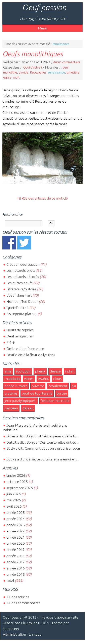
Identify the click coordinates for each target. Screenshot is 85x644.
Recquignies (38, 72)
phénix (40, 371)
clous (57, 379)
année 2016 (16, 568)
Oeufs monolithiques (33, 54)
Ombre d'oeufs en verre (25, 349)
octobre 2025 (17, 482)
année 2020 (16, 543)
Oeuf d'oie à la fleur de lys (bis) (31, 355)
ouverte (38, 386)
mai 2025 (14, 500)
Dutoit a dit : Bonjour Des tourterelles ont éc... (42, 442)
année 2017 (16, 562)
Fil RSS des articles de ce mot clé (43, 198)
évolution (23, 371)
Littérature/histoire (21, 289)
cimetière (73, 72)
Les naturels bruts (21, 270)
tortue (62, 393)
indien (70, 371)
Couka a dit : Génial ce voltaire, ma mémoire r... (42, 459)
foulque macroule (55, 401)
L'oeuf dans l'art (19, 295)
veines (29, 379)
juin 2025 (14, 494)
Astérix (43, 379)
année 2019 (16, 550)
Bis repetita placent (22, 314)
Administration (14, 634)
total (11, 581)
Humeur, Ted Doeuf (22, 301)
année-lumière (16, 386)
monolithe (10, 72)
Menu (43, 28)
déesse (55, 371)
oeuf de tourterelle (37, 393)
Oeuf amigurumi (19, 336)
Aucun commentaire (67, 62)
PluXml (27, 623)
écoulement (58, 386)
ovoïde (24, 72)
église (7, 77)
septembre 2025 (20, 488)
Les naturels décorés (23, 277)
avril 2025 (14, 506)
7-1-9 (11, 342)
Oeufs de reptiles (20, 330)
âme (8, 371)
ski (74, 386)
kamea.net (11, 629)
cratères (11, 393)
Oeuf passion (44, 7)
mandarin (12, 379)
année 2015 (16, 574)
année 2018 (16, 556)
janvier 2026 (16, 475)
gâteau (28, 408)
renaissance (56, 72)
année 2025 (16, 512)
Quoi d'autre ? (33, 67)
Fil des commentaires (23, 603)
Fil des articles (18, 597)
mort (16, 77)
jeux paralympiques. (20, 401)
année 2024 (16, 519)
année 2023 (16, 525)
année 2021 (16, 537)
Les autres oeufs (19, 283)
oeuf (66, 67)
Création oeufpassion (23, 264)
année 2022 (16, 531)
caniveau (11, 408)
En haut (35, 634)
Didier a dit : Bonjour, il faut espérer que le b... (42, 436)
